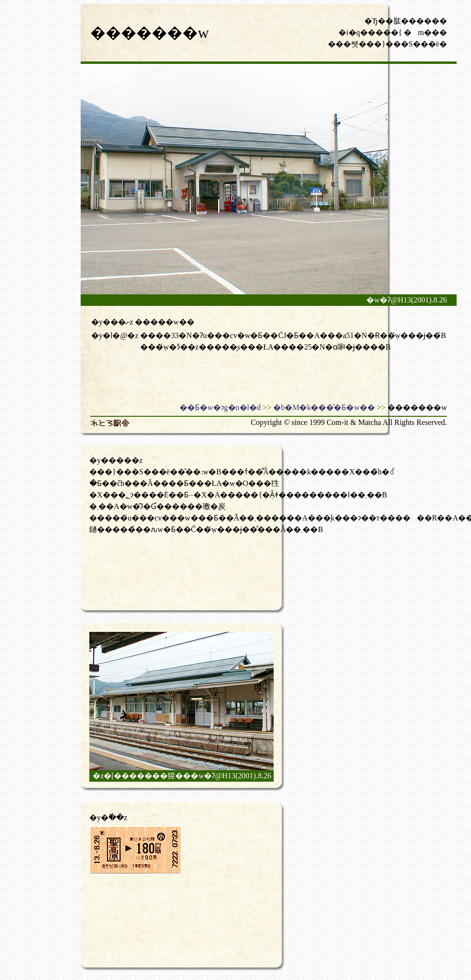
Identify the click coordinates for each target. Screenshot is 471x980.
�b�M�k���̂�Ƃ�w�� (324, 407)
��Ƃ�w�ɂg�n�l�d (220, 407)
